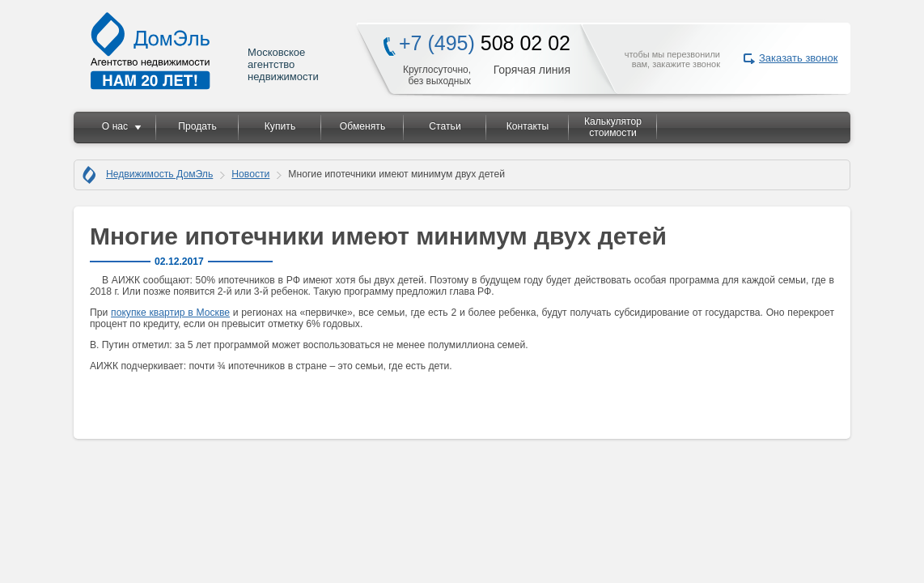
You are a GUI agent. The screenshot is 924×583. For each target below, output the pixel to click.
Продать (197, 126)
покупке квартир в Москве (170, 313)
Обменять (362, 126)
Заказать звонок (798, 58)
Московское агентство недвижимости (206, 51)
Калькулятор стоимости (613, 127)
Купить (280, 126)
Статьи (445, 126)
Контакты (528, 126)
